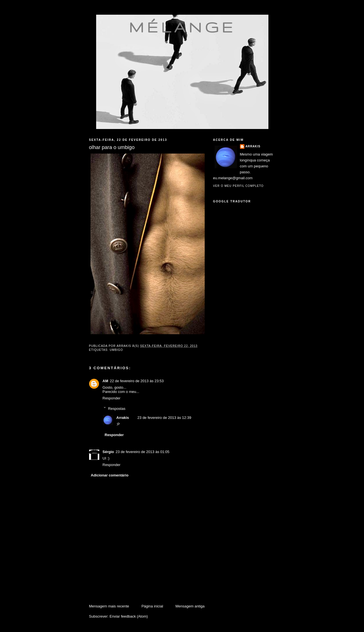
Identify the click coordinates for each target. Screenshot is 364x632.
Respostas (117, 408)
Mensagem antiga (190, 606)
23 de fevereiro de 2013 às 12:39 (164, 418)
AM (105, 381)
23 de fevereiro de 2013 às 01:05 (143, 452)
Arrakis (123, 418)
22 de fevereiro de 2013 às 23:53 (137, 381)
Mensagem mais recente (109, 606)
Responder (112, 398)
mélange (182, 27)
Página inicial (152, 606)
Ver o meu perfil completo (239, 186)
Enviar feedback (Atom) (129, 616)
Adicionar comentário (110, 475)
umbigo (116, 350)
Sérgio (108, 452)
